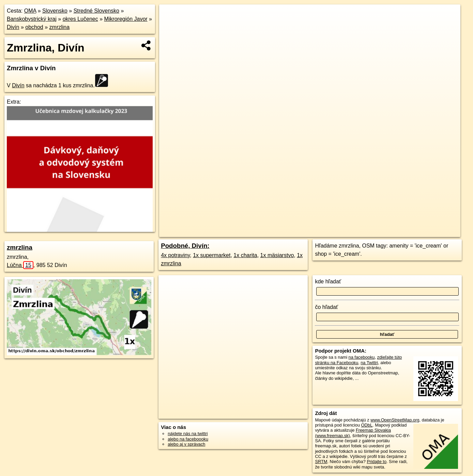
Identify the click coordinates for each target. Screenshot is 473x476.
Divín (13, 27)
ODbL (367, 425)
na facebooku (362, 357)
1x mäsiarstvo (277, 255)
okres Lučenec (80, 19)
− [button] (171, 27)
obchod (34, 27)
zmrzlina (60, 27)
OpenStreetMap (336, 232)
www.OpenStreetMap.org (395, 420)
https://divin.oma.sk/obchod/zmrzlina (426, 232)
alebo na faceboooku (188, 439)
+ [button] (171, 16)
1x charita (245, 255)
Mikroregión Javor (126, 19)
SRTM (321, 462)
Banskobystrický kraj (32, 19)
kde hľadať (328, 281)
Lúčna (20, 265)
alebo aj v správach (186, 444)
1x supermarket (212, 255)
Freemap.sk (371, 232)
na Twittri (369, 363)
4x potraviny (175, 255)
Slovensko (55, 11)
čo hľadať (326, 307)
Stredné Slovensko (96, 11)
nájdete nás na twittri (188, 434)
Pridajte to (377, 462)
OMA (30, 11)
